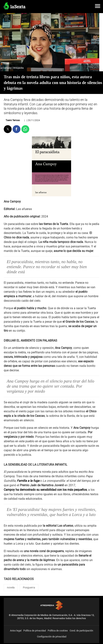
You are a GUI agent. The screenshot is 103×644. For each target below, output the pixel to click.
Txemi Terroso (13, 120)
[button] (98, 6)
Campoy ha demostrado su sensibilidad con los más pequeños (45, 490)
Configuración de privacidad (52, 637)
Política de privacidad (35, 631)
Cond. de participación (81, 631)
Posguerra (29, 588)
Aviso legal (16, 631)
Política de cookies (58, 631)
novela (11, 588)
